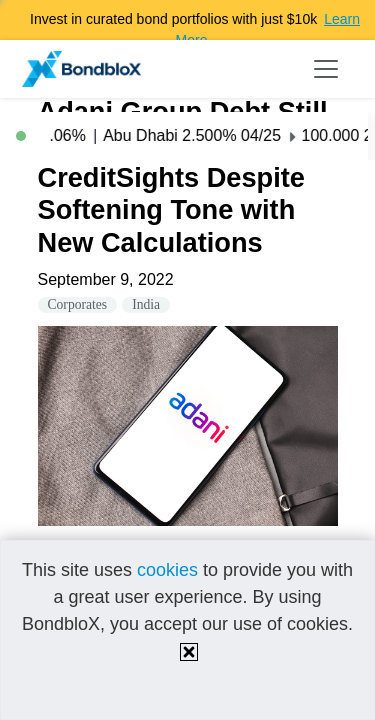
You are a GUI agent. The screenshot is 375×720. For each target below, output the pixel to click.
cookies (167, 570)
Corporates (78, 304)
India (146, 304)
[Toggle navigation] (326, 69)
